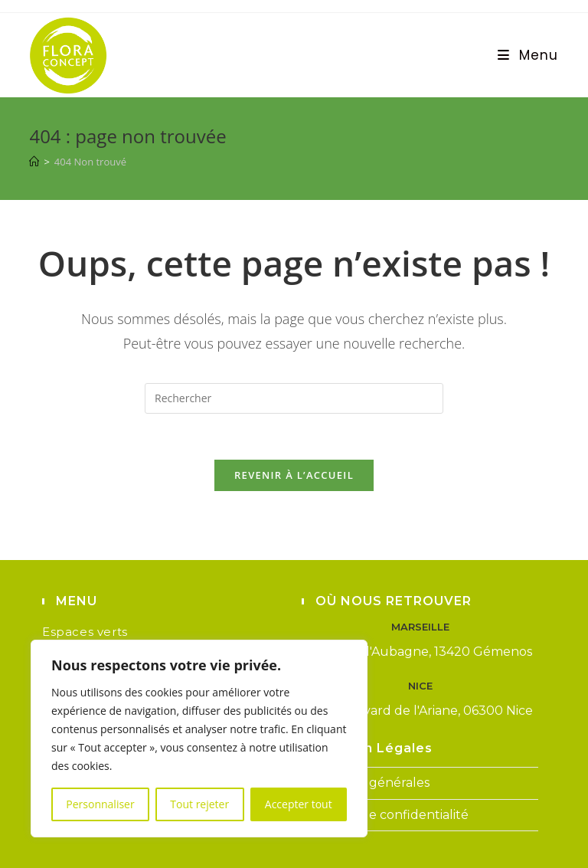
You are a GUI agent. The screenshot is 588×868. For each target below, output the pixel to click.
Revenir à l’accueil (294, 475)
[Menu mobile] (528, 55)
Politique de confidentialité (385, 815)
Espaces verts (85, 632)
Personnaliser (100, 804)
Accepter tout (299, 804)
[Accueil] (34, 162)
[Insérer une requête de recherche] (294, 398)
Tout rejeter (199, 804)
